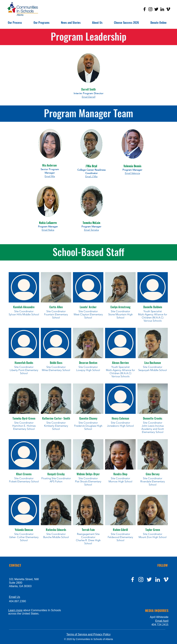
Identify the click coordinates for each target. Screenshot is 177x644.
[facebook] (133, 579)
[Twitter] (156, 9)
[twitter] (149, 579)
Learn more (15, 610)
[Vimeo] (168, 9)
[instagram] (141, 579)
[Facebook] (145, 9)
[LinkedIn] (162, 9)
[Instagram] (150, 9)
